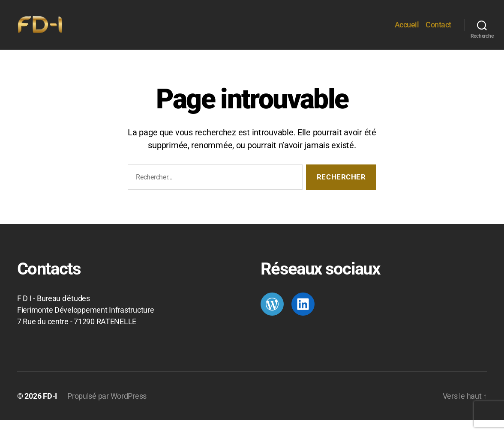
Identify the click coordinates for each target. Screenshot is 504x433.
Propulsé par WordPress (107, 409)
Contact (438, 31)
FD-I (50, 409)
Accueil (407, 31)
